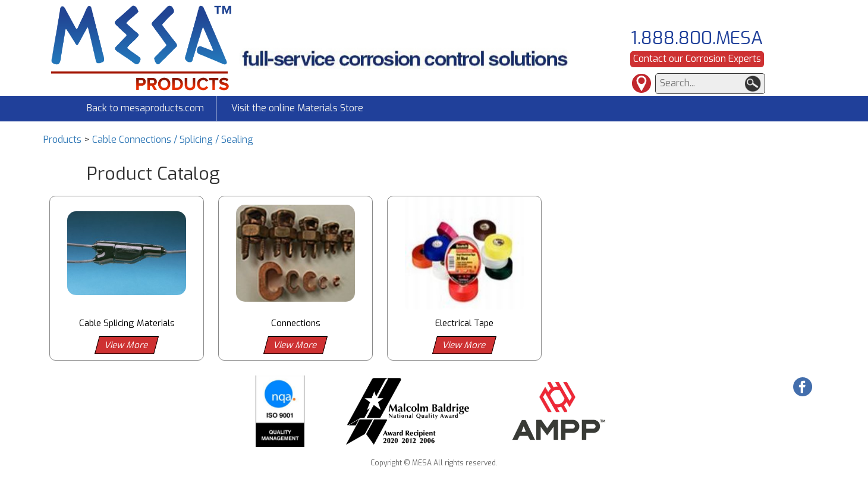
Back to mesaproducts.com (145, 108)
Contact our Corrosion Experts (697, 59)
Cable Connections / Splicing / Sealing (173, 140)
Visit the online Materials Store (297, 108)
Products (62, 140)
